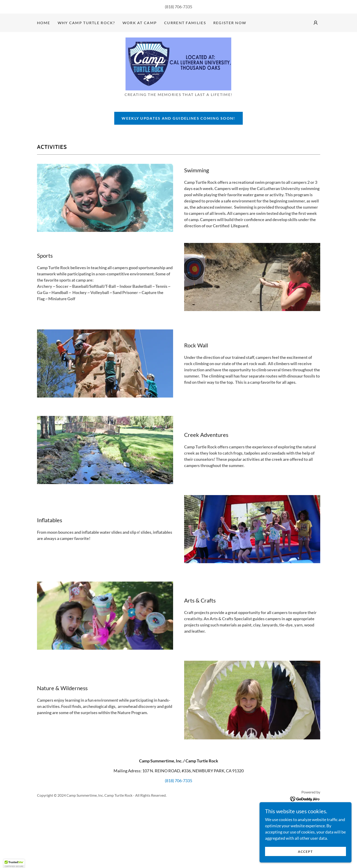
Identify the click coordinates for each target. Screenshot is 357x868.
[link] (178, 63)
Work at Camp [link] (140, 23)
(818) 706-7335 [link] (178, 7)
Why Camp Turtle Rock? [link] (86, 23)
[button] (316, 23)
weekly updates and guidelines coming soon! (178, 118)
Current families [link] (185, 23)
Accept (305, 855)
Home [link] (44, 23)
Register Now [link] (230, 23)
